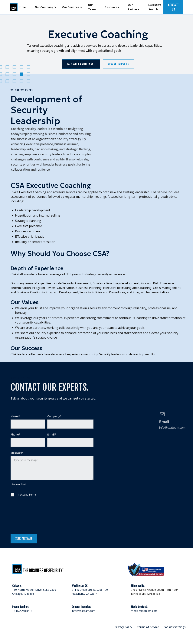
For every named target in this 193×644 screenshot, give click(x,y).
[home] (11, 7)
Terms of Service (148, 627)
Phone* (15, 437)
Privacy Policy (124, 627)
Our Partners (134, 7)
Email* (52, 437)
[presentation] (39, 518)
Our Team (92, 7)
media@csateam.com (144, 611)
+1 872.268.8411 (22, 611)
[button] (44, 7)
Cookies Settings (174, 627)
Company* (54, 419)
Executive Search (155, 7)
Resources (112, 7)
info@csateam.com (83, 611)
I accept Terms (27, 497)
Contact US (173, 7)
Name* (15, 419)
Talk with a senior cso (81, 64)
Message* (17, 455)
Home (22, 7)
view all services (118, 64)
